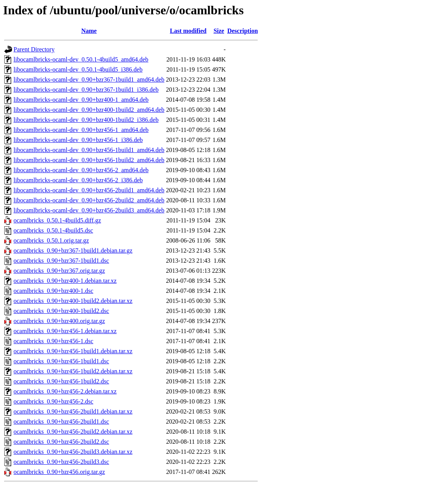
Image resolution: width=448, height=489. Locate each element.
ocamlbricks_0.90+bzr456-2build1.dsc (61, 421)
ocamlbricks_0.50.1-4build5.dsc (53, 230)
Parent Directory (34, 49)
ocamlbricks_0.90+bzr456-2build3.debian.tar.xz (73, 452)
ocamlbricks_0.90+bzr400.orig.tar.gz (59, 321)
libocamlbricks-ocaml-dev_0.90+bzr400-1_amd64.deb (81, 100)
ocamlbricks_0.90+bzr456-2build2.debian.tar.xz (73, 432)
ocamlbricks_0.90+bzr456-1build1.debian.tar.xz (73, 351)
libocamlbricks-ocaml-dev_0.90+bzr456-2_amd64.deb (81, 170)
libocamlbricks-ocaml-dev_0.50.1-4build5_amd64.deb (81, 59)
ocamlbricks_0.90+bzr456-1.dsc (53, 341)
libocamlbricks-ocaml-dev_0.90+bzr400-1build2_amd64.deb (89, 110)
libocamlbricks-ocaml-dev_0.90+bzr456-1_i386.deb (78, 140)
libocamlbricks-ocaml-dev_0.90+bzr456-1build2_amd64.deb (89, 160)
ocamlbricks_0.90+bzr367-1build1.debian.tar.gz (73, 250)
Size (219, 31)
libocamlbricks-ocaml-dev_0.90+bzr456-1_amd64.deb (81, 130)
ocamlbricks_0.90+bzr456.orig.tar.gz (59, 472)
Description (243, 31)
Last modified (188, 31)
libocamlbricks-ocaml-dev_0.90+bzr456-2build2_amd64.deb (89, 200)
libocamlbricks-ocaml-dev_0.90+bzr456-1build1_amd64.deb (89, 150)
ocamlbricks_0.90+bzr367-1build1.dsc (61, 261)
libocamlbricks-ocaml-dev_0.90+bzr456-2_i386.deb (78, 180)
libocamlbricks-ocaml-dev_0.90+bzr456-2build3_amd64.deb (89, 210)
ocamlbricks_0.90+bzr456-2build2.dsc (61, 442)
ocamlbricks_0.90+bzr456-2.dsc (53, 401)
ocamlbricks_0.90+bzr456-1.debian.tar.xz (65, 331)
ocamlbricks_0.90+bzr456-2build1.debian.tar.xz (73, 411)
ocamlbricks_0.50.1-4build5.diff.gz (57, 220)
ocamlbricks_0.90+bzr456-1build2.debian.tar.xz (73, 371)
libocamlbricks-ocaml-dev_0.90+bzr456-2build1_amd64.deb (89, 190)
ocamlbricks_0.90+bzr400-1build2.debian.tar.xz (73, 301)
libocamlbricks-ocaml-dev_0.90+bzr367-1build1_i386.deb (86, 90)
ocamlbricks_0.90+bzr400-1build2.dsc (61, 311)
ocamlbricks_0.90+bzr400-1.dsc (53, 291)
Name (89, 31)
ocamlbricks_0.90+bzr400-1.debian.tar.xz (65, 281)
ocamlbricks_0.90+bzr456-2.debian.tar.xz (65, 391)
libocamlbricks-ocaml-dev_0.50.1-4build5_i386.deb (78, 69)
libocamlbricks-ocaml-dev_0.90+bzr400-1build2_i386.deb (86, 120)
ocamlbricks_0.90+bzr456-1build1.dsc (61, 361)
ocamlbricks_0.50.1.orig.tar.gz (51, 240)
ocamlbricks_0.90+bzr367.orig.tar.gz (59, 271)
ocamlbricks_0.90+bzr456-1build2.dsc (61, 381)
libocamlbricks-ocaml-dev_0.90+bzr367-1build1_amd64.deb (89, 80)
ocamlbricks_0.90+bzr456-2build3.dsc (61, 462)
